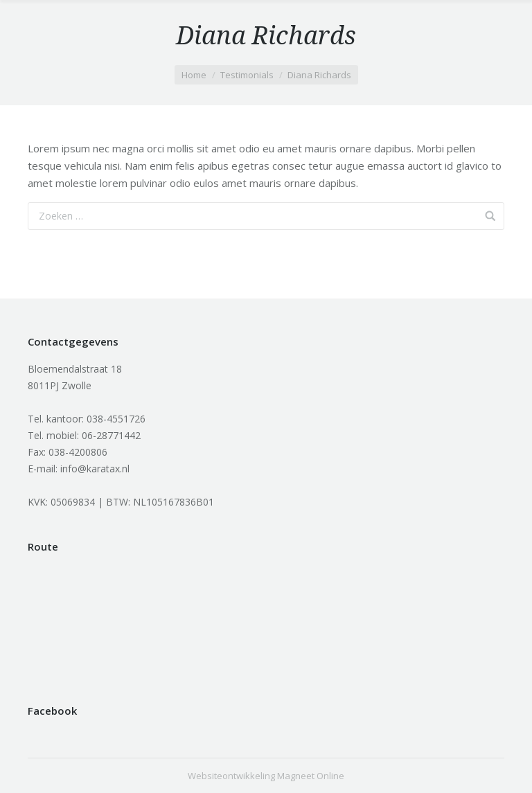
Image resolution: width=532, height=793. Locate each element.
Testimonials (247, 75)
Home (194, 75)
